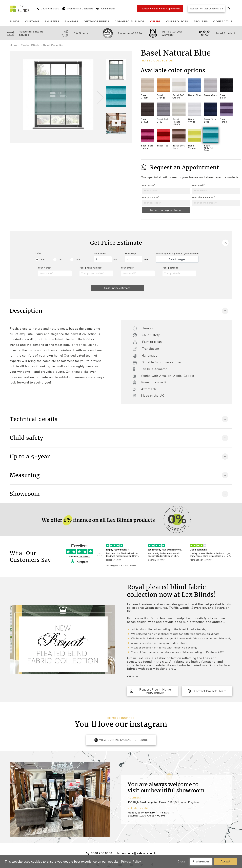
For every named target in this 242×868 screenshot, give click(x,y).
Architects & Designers (77, 9)
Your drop (130, 254)
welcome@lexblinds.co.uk (139, 853)
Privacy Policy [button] (131, 862)
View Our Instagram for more (121, 740)
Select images (177, 259)
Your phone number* (203, 197)
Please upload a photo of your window (177, 254)
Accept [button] (225, 862)
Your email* (198, 185)
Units (38, 254)
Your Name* (149, 185)
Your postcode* (150, 197)
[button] (100, 97)
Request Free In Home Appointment (160, 9)
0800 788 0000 (102, 853)
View (133, 677)
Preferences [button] (201, 862)
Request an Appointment (166, 210)
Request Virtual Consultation (206, 9)
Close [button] (182, 862)
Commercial (105, 9)
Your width (100, 254)
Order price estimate (117, 288)
